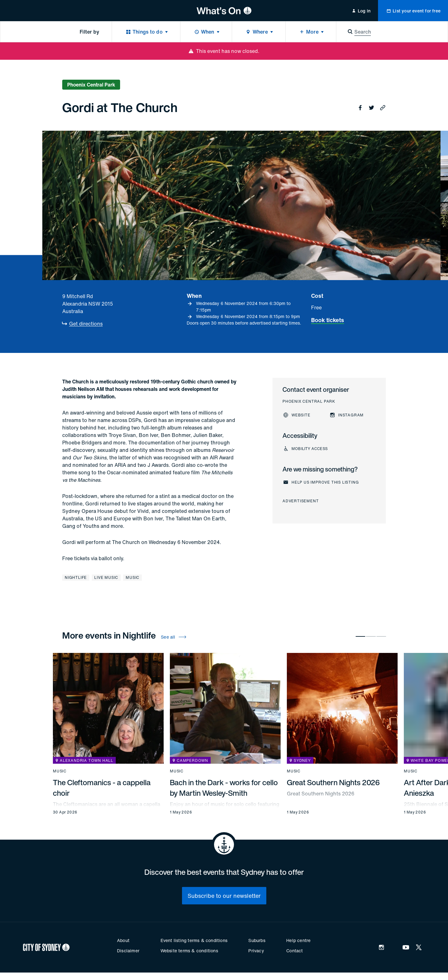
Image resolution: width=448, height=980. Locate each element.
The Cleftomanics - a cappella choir (102, 788)
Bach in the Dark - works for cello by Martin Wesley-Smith (224, 788)
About (123, 940)
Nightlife (76, 577)
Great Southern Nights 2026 (333, 782)
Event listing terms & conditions (194, 940)
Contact (294, 951)
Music (133, 577)
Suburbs (257, 940)
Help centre (298, 940)
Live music (106, 577)
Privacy (256, 951)
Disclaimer (128, 951)
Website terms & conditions (189, 951)
